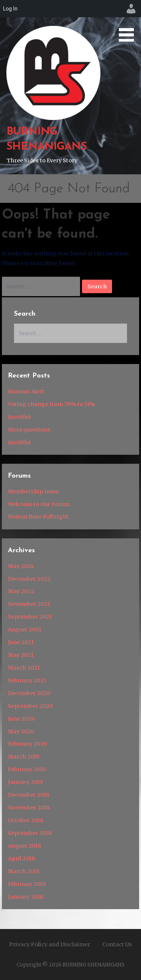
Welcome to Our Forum (39, 504)
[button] (129, 22)
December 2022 (29, 579)
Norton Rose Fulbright (38, 517)
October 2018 (26, 820)
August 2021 (25, 629)
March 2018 (24, 871)
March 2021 (24, 668)
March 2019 (23, 757)
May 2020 (21, 731)
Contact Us (117, 944)
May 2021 (21, 655)
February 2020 (27, 744)
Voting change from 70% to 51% (52, 404)
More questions (29, 430)
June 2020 (21, 719)
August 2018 (24, 846)
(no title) (19, 417)
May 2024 (21, 566)
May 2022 (21, 591)
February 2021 (27, 680)
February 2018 (27, 884)
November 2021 (29, 604)
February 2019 (27, 769)
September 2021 (30, 617)
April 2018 (21, 859)
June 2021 (21, 642)
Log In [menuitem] (10, 9)
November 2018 (29, 808)
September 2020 (30, 706)
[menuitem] (131, 9)
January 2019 (25, 782)
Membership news (33, 491)
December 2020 (29, 693)
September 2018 (30, 833)
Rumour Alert (26, 391)
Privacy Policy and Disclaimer (50, 944)
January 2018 (26, 897)
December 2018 (29, 795)
